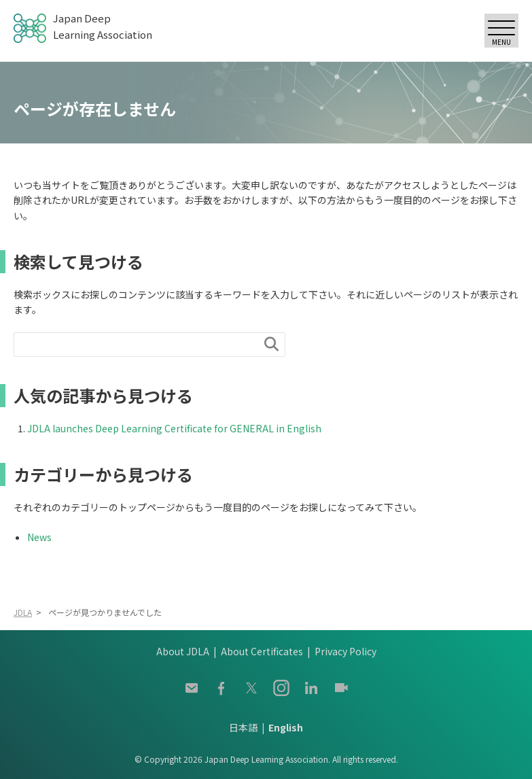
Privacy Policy (345, 651)
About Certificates (262, 651)
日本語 (243, 727)
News (39, 537)
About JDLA (183, 651)
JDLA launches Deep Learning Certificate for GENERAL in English (174, 428)
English (286, 727)
